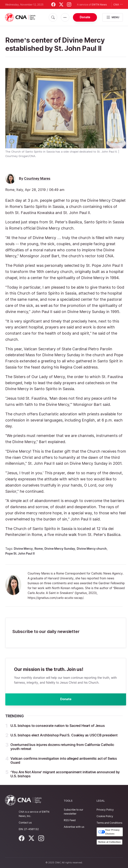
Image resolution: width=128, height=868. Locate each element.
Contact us (25, 823)
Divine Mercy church (92, 549)
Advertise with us (74, 827)
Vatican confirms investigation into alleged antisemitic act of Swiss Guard (64, 762)
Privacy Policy (105, 810)
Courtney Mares (37, 179)
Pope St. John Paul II (20, 553)
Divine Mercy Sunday (60, 549)
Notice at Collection (110, 842)
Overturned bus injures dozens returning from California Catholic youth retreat (62, 748)
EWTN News (99, 5)
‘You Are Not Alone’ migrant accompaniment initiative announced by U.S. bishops (65, 776)
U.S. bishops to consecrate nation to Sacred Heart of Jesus (58, 727)
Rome (39, 549)
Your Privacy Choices (109, 832)
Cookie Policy (105, 816)
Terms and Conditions (109, 823)
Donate (85, 17)
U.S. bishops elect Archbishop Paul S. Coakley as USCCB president (64, 737)
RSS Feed (70, 820)
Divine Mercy (23, 549)
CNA (118, 4)
